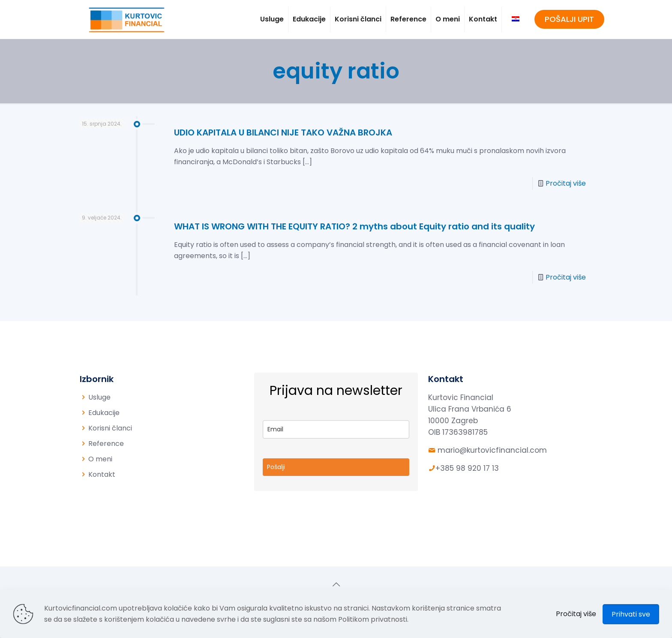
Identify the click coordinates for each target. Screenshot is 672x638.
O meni (100, 459)
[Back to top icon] (336, 584)
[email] (336, 429)
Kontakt (102, 474)
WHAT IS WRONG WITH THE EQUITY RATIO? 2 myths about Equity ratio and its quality (354, 226)
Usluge (99, 397)
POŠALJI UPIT (569, 19)
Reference (106, 444)
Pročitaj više (566, 183)
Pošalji (276, 467)
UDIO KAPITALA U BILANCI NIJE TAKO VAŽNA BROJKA (283, 132)
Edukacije (104, 413)
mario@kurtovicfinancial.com (492, 450)
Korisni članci (110, 428)
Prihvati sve (631, 614)
